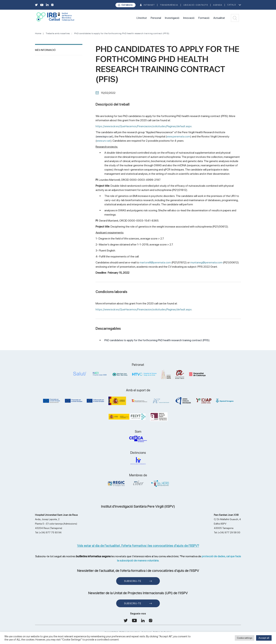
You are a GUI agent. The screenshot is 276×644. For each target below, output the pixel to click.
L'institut (142, 18)
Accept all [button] (264, 638)
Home (38, 33)
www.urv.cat (103, 141)
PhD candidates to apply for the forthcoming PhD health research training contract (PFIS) (122, 33)
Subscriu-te (133, 581)
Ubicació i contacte (196, 5)
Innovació (189, 18)
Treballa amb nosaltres (58, 33)
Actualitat (219, 18)
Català (232, 5)
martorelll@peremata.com (155, 262)
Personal (156, 18)
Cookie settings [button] (245, 638)
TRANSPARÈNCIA (169, 5)
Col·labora (127, 5)
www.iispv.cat (104, 136)
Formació (204, 18)
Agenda (218, 5)
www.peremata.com (178, 136)
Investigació (172, 18)
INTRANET (149, 5)
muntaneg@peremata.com (206, 262)
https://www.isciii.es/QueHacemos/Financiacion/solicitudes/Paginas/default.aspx (144, 126)
